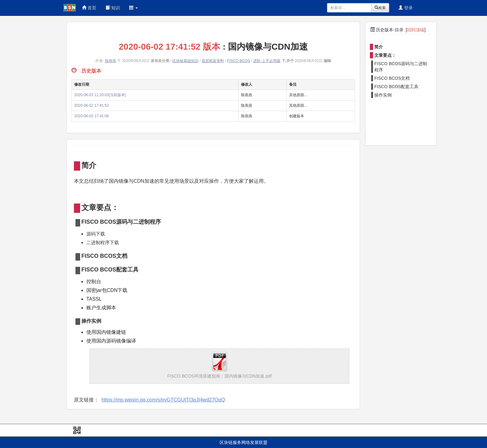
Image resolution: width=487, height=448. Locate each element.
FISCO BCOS (239, 61)
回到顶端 (416, 30)
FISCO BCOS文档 (392, 78)
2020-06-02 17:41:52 (91, 105)
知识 (113, 8)
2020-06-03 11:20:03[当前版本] (100, 95)
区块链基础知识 (185, 61)
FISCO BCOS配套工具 (396, 87)
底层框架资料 (213, 61)
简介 (379, 47)
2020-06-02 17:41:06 (91, 116)
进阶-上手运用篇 (267, 61)
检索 (380, 8)
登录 (406, 8)
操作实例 (383, 95)
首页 (89, 8)
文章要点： (385, 55)
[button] (134, 8)
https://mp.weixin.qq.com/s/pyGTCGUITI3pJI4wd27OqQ (163, 400)
